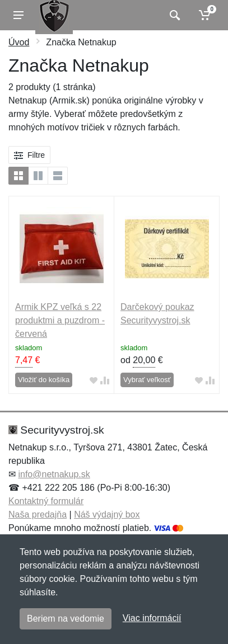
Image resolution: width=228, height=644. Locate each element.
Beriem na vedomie (66, 619)
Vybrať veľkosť (147, 380)
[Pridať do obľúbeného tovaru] (94, 380)
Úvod (19, 42)
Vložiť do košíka (44, 380)
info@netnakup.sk (54, 474)
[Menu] (18, 15)
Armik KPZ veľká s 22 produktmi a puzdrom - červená (60, 320)
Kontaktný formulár (46, 501)
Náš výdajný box (107, 514)
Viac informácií (152, 618)
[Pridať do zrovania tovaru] (105, 380)
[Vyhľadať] (173, 15)
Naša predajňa (38, 514)
